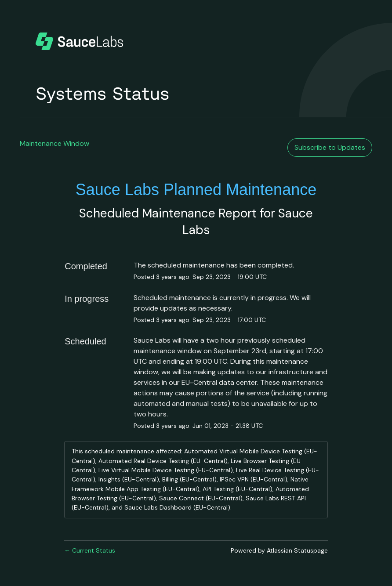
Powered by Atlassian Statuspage (279, 550)
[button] (330, 148)
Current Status (90, 550)
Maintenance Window (54, 143)
